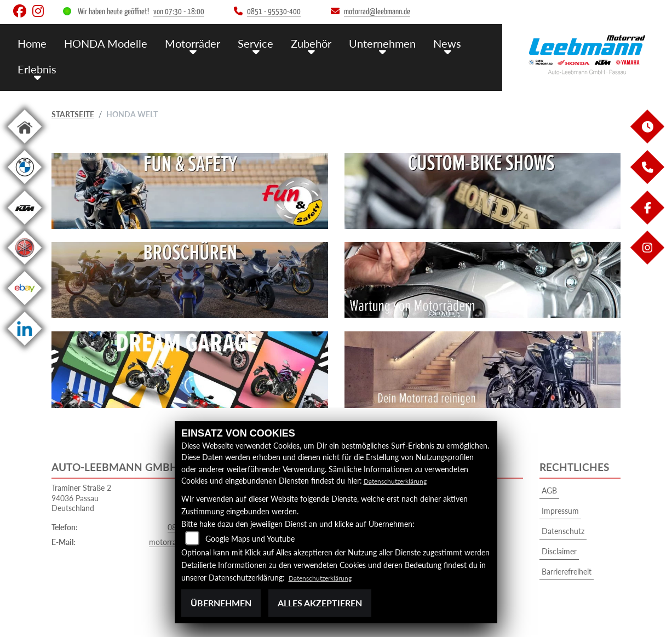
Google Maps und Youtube (250, 539)
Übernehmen (221, 603)
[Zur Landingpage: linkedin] (25, 348)
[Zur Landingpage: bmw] (25, 186)
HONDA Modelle (103, 42)
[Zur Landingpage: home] (25, 145)
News (434, 42)
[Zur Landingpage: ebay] (25, 307)
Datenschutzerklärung (401, 481)
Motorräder (187, 42)
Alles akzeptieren (320, 603)
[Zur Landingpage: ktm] (25, 226)
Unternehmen (371, 42)
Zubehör (302, 42)
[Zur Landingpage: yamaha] (25, 266)
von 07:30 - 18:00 (179, 12)
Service (248, 42)
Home (32, 42)
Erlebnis (36, 67)
